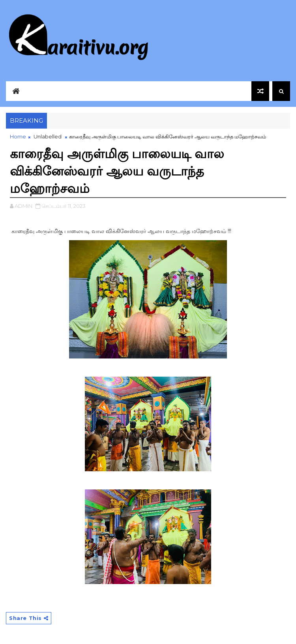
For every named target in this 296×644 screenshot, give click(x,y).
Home (18, 136)
